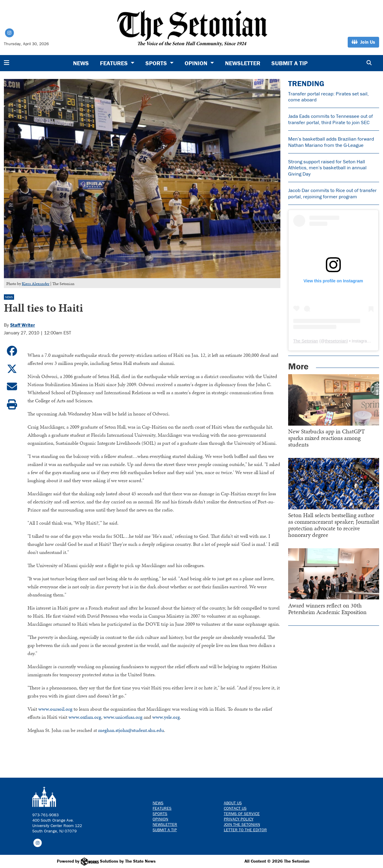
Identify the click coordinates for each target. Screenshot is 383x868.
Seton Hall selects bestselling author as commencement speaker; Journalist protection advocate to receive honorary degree (334, 525)
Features (162, 808)
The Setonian (306, 341)
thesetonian (336, 341)
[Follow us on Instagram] (38, 843)
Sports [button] (157, 63)
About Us (233, 803)
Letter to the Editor (245, 830)
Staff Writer (23, 325)
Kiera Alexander (36, 284)
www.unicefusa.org (123, 717)
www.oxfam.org (85, 717)
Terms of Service (242, 814)
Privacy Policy (239, 819)
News (81, 63)
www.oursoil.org (55, 709)
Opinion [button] (197, 63)
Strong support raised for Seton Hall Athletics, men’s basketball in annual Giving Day (327, 168)
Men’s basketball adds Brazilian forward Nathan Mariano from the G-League (331, 142)
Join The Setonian (242, 824)
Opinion (160, 819)
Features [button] (115, 63)
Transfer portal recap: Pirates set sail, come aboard (328, 97)
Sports (160, 814)
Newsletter (243, 63)
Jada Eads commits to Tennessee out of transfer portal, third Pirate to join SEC (330, 119)
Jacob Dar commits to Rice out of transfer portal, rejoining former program (332, 193)
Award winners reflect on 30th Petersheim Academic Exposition (327, 609)
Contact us (235, 808)
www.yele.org (166, 717)
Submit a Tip (289, 63)
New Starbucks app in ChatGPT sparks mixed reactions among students (326, 438)
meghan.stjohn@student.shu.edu (131, 730)
